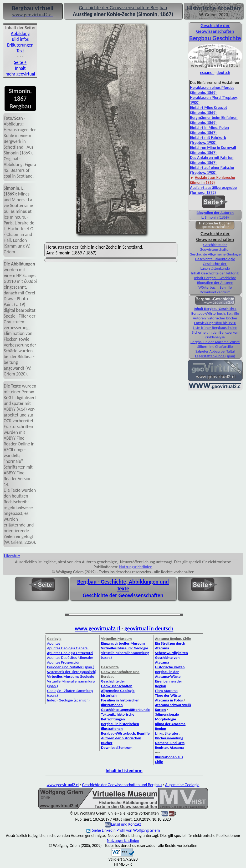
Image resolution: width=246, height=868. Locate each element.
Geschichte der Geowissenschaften (215, 247)
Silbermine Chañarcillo (215, 347)
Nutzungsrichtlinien (136, 567)
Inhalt (20, 68)
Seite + (20, 62)
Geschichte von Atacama (167, 660)
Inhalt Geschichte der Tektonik (215, 273)
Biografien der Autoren (215, 213)
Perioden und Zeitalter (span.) (71, 667)
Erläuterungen (20, 45)
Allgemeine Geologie (182, 785)
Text (20, 51)
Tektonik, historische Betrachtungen (118, 717)
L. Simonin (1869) (215, 217)
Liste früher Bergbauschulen (215, 328)
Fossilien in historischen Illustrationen (120, 703)
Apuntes (54, 643)
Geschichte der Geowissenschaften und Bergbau (122, 785)
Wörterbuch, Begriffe (215, 287)
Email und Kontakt (126, 824)
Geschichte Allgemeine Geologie (215, 254)
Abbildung (20, 33)
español (207, 72)
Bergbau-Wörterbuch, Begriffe (215, 313)
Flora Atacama (166, 691)
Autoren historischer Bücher (215, 318)
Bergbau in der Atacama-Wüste (215, 342)
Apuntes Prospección (64, 662)
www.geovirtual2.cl (98, 629)
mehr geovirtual (20, 74)
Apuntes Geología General (68, 648)
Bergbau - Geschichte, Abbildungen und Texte (123, 585)
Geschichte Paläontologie (215, 259)
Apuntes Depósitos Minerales (70, 658)
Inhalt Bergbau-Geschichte (215, 278)
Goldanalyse (215, 337)
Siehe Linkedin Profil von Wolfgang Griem (123, 830)
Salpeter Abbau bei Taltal (215, 351)
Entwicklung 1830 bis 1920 (215, 323)
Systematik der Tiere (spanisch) (72, 672)
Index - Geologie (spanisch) (68, 700)
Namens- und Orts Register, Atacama (170, 745)
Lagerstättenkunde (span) (215, 356)
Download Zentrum (215, 292)
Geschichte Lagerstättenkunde (125, 710)
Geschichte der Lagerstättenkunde (215, 266)
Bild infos (20, 39)
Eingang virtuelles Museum (123, 643)
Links (159, 733)
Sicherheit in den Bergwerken (215, 332)
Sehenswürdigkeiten (171, 653)
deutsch (223, 72)
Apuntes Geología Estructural (70, 653)
